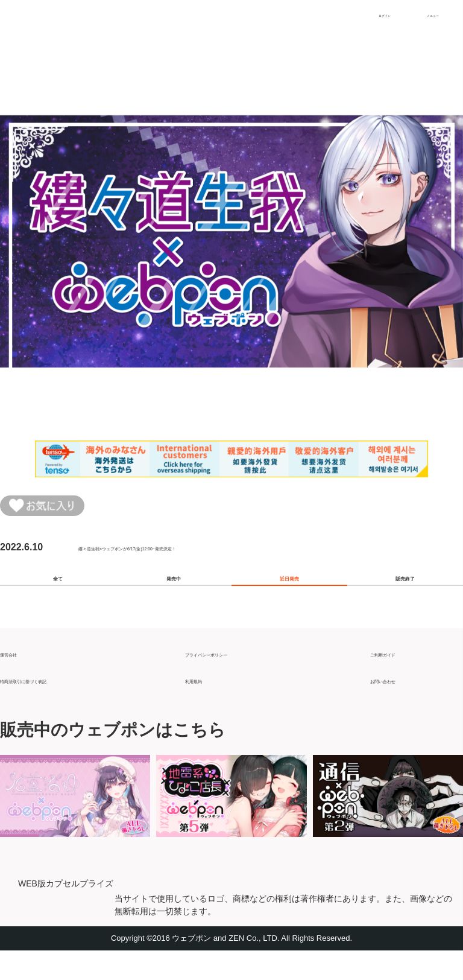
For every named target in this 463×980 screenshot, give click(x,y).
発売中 (174, 595)
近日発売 (289, 595)
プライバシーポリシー (233, 678)
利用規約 (204, 705)
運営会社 (19, 678)
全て (58, 595)
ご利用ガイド (399, 678)
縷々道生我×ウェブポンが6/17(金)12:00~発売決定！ (191, 555)
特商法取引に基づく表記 (53, 705)
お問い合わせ (399, 705)
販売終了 (405, 595)
